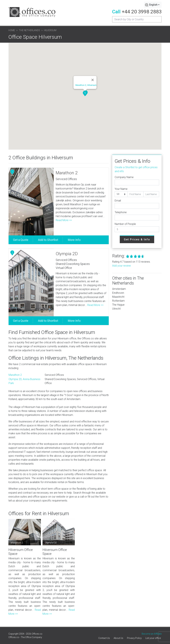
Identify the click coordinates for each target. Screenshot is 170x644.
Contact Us (104, 638)
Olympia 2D (67, 254)
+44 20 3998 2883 (142, 12)
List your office (153, 638)
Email (118, 201)
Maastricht (118, 297)
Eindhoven (118, 293)
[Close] (93, 80)
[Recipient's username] (137, 19)
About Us (118, 638)
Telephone (121, 212)
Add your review (121, 266)
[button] (85, 93)
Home (12, 30)
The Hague (118, 305)
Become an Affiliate (152, 634)
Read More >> (64, 220)
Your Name (121, 189)
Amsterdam (119, 289)
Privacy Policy (134, 638)
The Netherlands (29, 30)
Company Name (124, 177)
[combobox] (153, 5)
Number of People (125, 224)
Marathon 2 (67, 173)
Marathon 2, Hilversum (86, 85)
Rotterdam (118, 301)
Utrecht (116, 309)
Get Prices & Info (137, 239)
